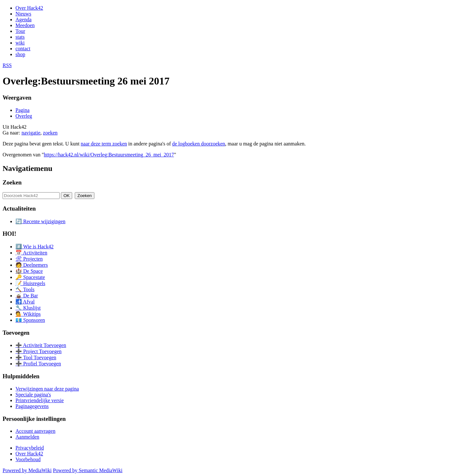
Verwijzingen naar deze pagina (47, 389)
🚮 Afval (25, 302)
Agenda (24, 20)
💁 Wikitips (28, 314)
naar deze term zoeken (104, 144)
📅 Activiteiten (31, 253)
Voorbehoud (28, 459)
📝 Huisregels (30, 283)
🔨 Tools (25, 289)
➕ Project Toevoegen (39, 351)
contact (23, 49)
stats (20, 37)
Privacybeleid (30, 448)
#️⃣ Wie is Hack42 (34, 247)
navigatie (31, 133)
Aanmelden (27, 437)
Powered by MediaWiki (27, 470)
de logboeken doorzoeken (198, 144)
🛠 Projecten (29, 259)
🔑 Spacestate (30, 277)
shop (20, 54)
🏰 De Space (29, 271)
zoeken (50, 133)
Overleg (24, 116)
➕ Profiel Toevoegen (38, 364)
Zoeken (12, 182)
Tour (20, 31)
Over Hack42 (29, 8)
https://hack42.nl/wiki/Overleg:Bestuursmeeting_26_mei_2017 (109, 155)
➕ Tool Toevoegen (36, 357)
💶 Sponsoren (30, 320)
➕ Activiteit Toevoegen (41, 345)
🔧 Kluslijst (28, 308)
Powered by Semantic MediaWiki (88, 470)
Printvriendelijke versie (40, 400)
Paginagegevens (32, 406)
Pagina (23, 110)
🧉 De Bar (27, 296)
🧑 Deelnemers (32, 265)
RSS (7, 65)
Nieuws (23, 14)
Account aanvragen (35, 431)
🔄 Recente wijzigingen (40, 221)
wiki (20, 43)
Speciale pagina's (33, 395)
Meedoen (25, 25)
